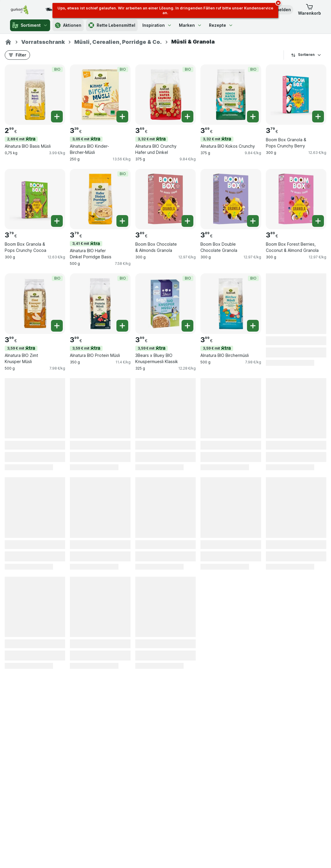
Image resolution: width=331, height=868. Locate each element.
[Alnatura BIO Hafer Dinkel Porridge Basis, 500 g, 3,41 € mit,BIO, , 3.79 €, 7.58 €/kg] (100, 199)
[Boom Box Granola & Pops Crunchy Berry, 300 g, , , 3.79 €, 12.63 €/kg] (296, 95)
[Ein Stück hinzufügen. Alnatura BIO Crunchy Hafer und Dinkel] (187, 117)
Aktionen (68, 25)
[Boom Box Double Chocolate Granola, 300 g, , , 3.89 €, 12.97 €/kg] (231, 199)
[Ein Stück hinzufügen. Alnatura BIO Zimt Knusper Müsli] (57, 326)
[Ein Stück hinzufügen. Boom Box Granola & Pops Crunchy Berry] (318, 117)
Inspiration (157, 25)
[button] (309, 10)
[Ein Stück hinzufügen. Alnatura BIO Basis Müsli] (57, 117)
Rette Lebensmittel (112, 25)
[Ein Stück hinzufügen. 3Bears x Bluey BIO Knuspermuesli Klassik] (187, 326)
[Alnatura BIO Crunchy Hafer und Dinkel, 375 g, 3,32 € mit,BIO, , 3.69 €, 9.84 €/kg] (165, 95)
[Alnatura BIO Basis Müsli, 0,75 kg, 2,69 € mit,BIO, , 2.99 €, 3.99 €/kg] (35, 95)
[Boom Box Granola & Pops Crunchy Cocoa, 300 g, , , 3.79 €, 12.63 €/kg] (35, 199)
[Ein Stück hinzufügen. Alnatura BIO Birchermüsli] (253, 326)
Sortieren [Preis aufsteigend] (306, 55)
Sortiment (30, 25)
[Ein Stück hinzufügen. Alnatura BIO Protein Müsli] (122, 326)
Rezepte (221, 25)
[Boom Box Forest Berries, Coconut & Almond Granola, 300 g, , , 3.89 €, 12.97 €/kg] (296, 199)
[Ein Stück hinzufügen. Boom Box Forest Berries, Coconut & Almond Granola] (318, 221)
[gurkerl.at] (8, 42)
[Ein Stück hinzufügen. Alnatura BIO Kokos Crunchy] (253, 117)
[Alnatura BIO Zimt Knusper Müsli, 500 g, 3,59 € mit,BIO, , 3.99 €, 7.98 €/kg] (35, 304)
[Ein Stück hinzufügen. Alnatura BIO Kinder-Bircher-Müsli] (122, 117)
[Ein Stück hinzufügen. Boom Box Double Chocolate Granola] (253, 221)
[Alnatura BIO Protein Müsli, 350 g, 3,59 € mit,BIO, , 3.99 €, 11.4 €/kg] (100, 304)
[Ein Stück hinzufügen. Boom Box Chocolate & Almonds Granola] (187, 221)
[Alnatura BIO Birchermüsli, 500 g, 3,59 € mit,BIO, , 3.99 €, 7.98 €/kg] (231, 304)
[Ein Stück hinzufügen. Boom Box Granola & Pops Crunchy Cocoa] (57, 221)
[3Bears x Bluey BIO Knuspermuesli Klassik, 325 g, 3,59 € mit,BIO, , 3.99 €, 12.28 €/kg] (165, 304)
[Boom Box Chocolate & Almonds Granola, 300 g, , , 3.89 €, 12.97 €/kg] (165, 199)
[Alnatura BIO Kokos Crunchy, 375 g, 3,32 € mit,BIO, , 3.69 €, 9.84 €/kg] (231, 95)
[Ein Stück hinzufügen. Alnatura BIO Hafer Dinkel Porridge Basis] (122, 221)
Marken (190, 25)
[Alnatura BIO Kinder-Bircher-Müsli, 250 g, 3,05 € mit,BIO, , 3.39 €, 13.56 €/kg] (100, 95)
